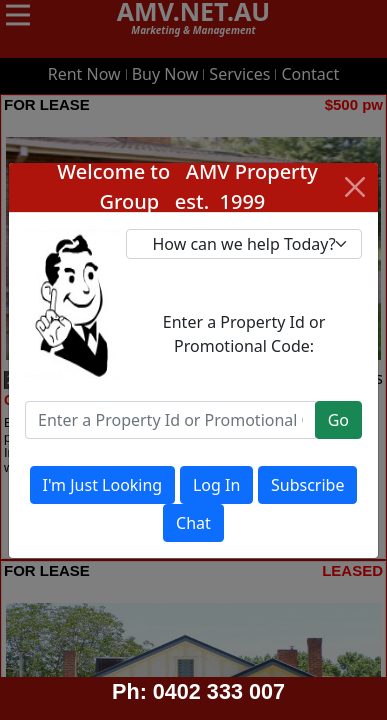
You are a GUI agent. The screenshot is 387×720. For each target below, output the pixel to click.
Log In (216, 485)
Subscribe (307, 485)
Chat (193, 523)
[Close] (355, 187)
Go (338, 420)
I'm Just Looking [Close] (103, 485)
